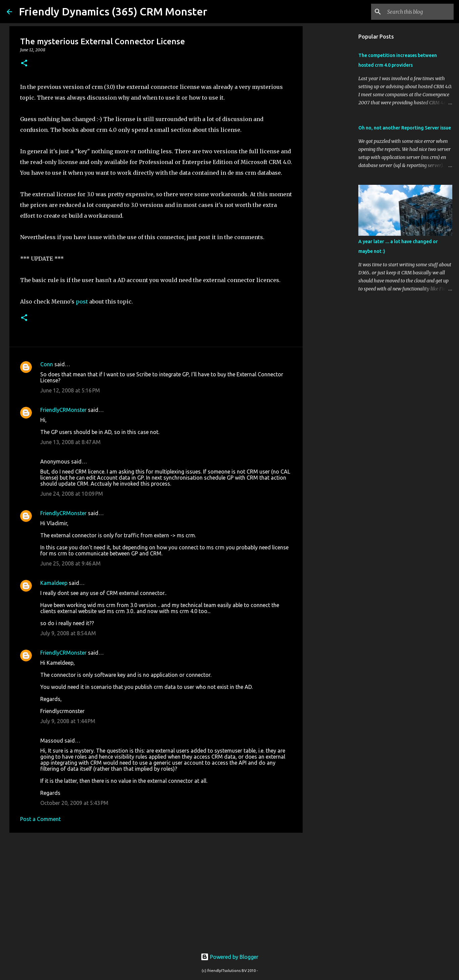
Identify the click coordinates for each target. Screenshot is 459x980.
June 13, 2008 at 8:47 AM (70, 442)
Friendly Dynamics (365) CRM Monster (113, 11)
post (82, 302)
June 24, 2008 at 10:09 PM (72, 494)
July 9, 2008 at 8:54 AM (68, 633)
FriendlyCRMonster (63, 410)
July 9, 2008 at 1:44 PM (68, 721)
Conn (47, 364)
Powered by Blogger (229, 957)
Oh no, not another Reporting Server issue (405, 128)
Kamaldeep (54, 583)
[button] (24, 64)
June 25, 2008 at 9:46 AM (70, 563)
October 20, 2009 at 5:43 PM (74, 803)
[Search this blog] (418, 12)
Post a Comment (40, 819)
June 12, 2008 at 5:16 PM (70, 390)
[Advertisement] (156, 890)
